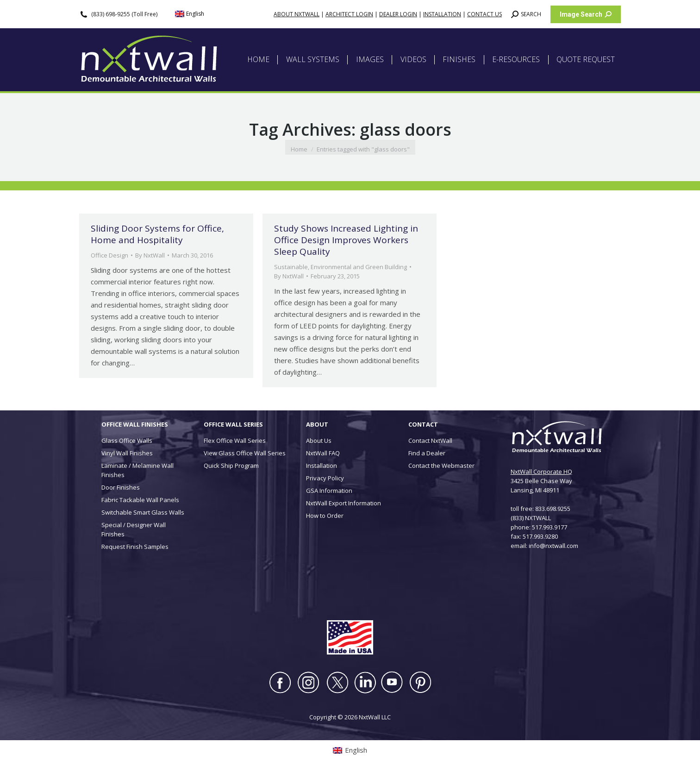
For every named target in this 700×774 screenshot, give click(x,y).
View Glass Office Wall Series (245, 453)
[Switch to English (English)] (190, 14)
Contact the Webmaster (441, 466)
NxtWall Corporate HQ (541, 472)
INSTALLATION (442, 14)
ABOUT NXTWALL (297, 14)
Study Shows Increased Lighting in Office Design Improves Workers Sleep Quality (346, 240)
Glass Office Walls (127, 440)
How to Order (325, 516)
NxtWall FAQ (323, 453)
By (150, 255)
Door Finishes (121, 487)
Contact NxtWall (430, 440)
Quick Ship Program (231, 466)
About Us (319, 440)
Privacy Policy (325, 478)
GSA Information (329, 491)
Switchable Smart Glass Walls (143, 512)
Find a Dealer (427, 453)
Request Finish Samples (135, 547)
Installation (322, 466)
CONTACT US (484, 14)
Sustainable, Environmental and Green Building (341, 267)
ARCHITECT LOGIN (349, 14)
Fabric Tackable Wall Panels (140, 500)
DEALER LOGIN (398, 14)
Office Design (109, 255)
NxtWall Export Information (344, 503)
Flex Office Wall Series (235, 440)
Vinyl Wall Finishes (127, 453)
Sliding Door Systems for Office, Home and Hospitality (157, 234)
